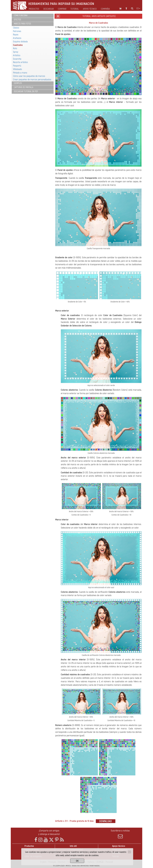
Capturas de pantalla (23, 87)
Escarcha (17, 59)
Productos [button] (34, 9)
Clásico (16, 28)
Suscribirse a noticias (120, 834)
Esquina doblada (20, 42)
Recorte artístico (20, 62)
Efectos (17, 20)
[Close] (129, 852)
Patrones (17, 31)
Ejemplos (18, 83)
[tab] (33, 16)
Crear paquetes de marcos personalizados (32, 80)
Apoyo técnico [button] (90, 9)
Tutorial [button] (75, 9)
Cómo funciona (21, 16)
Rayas (16, 35)
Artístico (17, 55)
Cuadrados (18, 45)
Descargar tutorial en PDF (26, 91)
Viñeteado (17, 69)
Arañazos (17, 38)
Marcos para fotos (22, 24)
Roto (15, 48)
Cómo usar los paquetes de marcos (29, 76)
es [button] (138, 9)
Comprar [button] (62, 9)
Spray (16, 52)
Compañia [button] (105, 9)
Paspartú (17, 66)
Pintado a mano (20, 73)
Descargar (49, 9)
